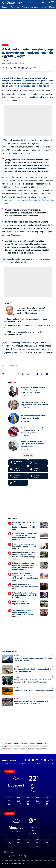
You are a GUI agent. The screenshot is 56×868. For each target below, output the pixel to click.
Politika (17, 656)
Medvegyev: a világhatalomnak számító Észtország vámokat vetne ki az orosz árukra (33, 390)
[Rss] (52, 760)
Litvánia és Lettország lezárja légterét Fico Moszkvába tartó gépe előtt (24, 546)
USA (45, 743)
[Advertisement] (28, 26)
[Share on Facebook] (7, 68)
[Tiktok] (38, 469)
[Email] (23, 68)
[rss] (18, 483)
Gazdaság (18, 746)
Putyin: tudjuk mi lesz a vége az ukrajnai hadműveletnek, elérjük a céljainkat (25, 595)
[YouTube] (33, 760)
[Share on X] (11, 68)
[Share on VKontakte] (15, 68)
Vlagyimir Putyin (8, 746)
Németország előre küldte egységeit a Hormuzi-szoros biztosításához (32, 444)
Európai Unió (35, 746)
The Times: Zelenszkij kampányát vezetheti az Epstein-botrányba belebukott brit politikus (31, 310)
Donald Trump (7, 749)
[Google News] (37, 760)
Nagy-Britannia (13, 366)
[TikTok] (41, 760)
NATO (15, 749)
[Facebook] (18, 463)
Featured (32, 743)
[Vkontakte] (18, 476)
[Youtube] (18, 469)
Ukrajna (5, 45)
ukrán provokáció (41, 749)
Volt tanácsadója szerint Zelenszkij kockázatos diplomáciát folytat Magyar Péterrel (23, 613)
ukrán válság (24, 743)
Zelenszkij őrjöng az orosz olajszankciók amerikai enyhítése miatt (25, 586)
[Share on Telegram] (19, 68)
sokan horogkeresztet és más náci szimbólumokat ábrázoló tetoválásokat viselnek (28, 200)
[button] (40, 2)
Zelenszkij (44, 746)
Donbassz (22, 749)
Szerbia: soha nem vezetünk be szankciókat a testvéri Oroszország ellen (33, 430)
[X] (38, 463)
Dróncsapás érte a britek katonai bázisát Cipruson (34, 691)
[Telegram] (38, 476)
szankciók (26, 746)
